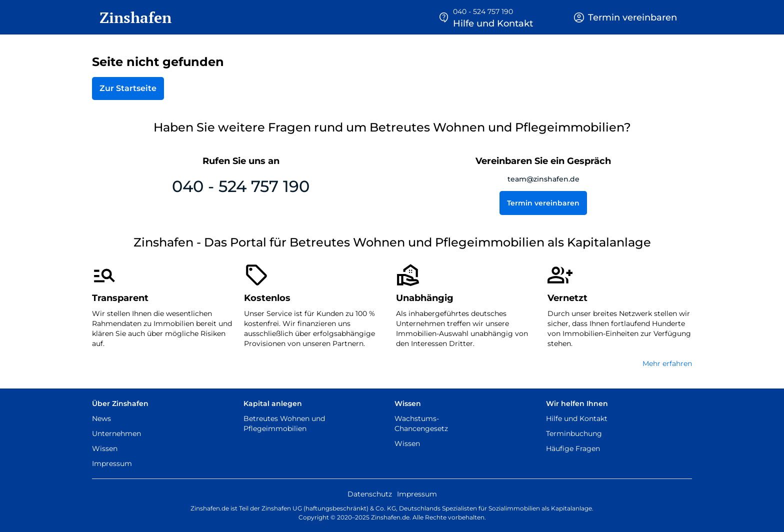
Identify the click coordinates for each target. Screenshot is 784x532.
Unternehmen (116, 433)
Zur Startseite (128, 88)
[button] (485, 17)
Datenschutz (370, 494)
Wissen (105, 448)
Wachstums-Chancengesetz (421, 423)
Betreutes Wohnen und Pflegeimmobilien (284, 423)
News (101, 418)
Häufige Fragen (573, 448)
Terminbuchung (574, 433)
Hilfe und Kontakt (577, 418)
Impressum (112, 463)
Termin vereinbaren (543, 203)
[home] (132, 17)
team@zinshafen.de (543, 179)
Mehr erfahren (667, 363)
